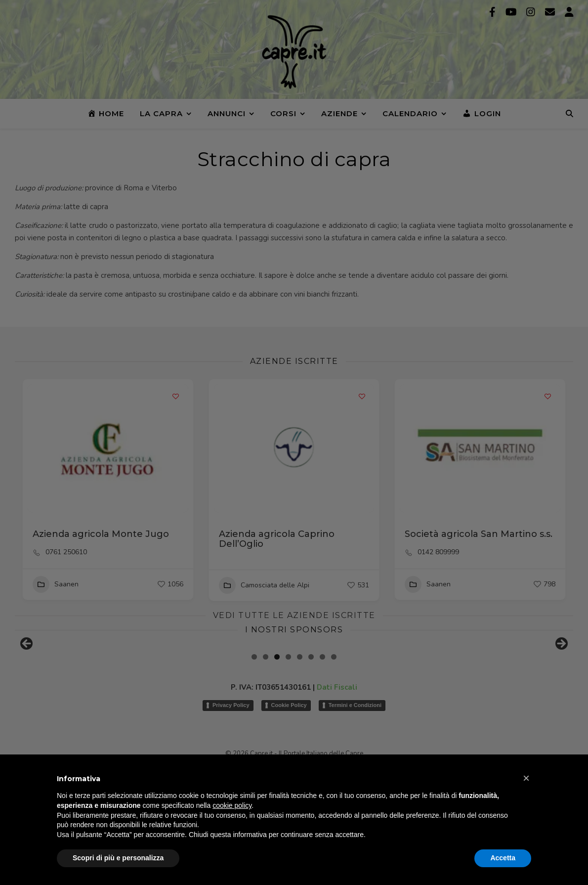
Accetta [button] (503, 858)
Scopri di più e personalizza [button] (118, 858)
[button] (526, 778)
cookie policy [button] (232, 805)
